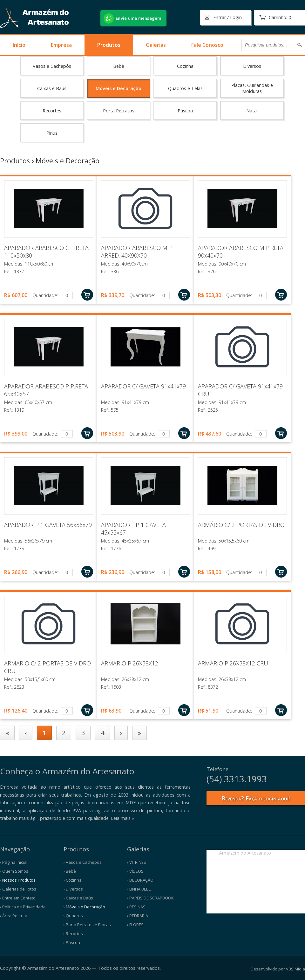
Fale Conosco (207, 45)
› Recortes (73, 934)
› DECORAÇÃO (140, 880)
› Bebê (70, 871)
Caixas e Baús (52, 88)
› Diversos (73, 889)
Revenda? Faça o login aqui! (256, 798)
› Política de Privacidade (23, 907)
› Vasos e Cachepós (83, 862)
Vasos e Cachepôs (52, 66)
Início (19, 45)
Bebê (119, 66)
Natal (252, 111)
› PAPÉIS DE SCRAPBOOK (150, 898)
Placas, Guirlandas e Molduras (252, 88)
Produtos (109, 45)
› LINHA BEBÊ (139, 889)
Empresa (61, 45)
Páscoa (185, 111)
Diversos (252, 66)
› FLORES (135, 925)
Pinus (52, 133)
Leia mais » (123, 818)
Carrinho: (275, 18)
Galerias (156, 45)
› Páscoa (72, 942)
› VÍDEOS (135, 871)
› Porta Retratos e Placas (87, 925)
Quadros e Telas (185, 88)
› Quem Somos (14, 871)
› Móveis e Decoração (84, 907)
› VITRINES (137, 862)
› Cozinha (73, 880)
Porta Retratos (119, 111)
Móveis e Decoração (119, 88)
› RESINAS (136, 907)
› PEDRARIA (138, 916)
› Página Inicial (14, 862)
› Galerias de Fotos (18, 889)
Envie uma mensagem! (139, 18)
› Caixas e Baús (78, 898)
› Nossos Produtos (18, 880)
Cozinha (185, 66)
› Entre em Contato (18, 898)
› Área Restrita (14, 916)
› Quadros (73, 916)
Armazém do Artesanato (245, 853)
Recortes (52, 111)
